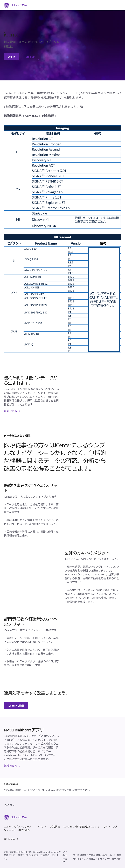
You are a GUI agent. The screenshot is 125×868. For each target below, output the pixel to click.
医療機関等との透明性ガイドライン (98, 857)
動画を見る (12, 411)
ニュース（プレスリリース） (19, 827)
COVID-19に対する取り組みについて (82, 827)
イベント (42, 827)
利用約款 (119, 857)
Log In (11, 57)
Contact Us (9, 830)
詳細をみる (12, 766)
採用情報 (55, 827)
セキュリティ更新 (112, 857)
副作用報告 (24, 830)
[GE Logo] (16, 5)
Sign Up (30, 57)
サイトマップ (110, 827)
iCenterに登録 (16, 706)
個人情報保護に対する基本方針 (81, 857)
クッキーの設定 (65, 857)
